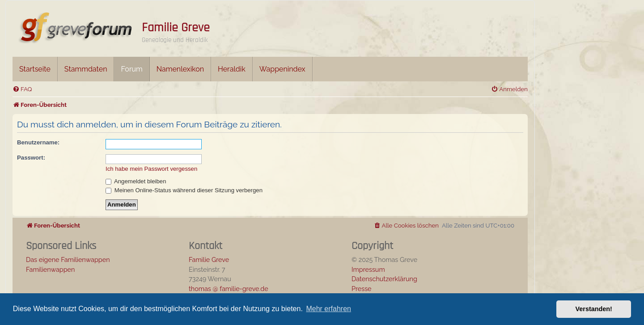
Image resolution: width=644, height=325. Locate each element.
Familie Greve (176, 28)
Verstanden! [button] (594, 309)
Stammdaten (86, 69)
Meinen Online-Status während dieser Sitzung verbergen (184, 190)
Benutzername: (38, 142)
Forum (131, 69)
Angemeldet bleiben (136, 181)
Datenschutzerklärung (384, 279)
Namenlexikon (180, 69)
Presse (362, 289)
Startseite (35, 69)
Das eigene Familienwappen (68, 260)
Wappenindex (282, 69)
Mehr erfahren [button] (328, 309)
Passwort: (31, 158)
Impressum (368, 269)
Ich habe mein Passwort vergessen (151, 169)
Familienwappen (50, 269)
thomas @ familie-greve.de (229, 289)
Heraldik (232, 69)
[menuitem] (22, 89)
